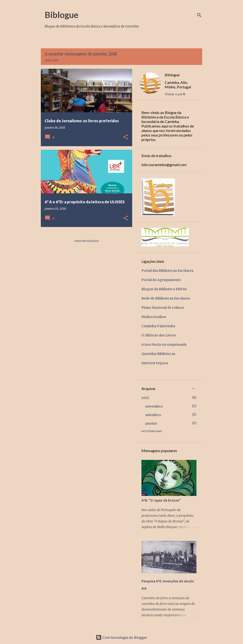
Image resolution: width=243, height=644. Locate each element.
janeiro (151, 423)
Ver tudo (51, 60)
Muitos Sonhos (154, 317)
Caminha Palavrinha (158, 326)
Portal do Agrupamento (161, 280)
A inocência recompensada (164, 345)
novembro (154, 406)
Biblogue (61, 15)
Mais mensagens (87, 241)
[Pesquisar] (199, 15)
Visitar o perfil (175, 94)
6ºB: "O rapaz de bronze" (161, 500)
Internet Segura (155, 363)
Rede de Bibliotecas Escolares (166, 298)
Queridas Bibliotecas (158, 354)
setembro (153, 415)
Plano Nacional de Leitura (163, 308)
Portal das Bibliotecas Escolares (167, 271)
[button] (126, 137)
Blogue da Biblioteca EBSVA (164, 289)
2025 (145, 398)
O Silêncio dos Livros (159, 335)
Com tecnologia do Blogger (121, 637)
